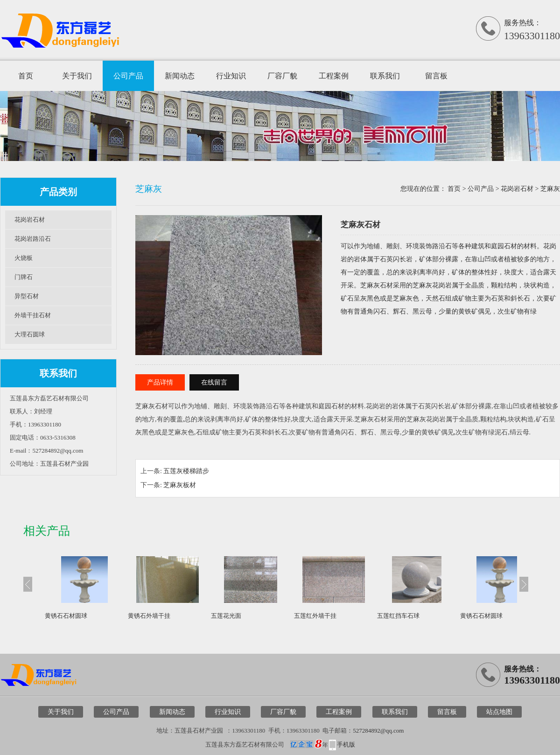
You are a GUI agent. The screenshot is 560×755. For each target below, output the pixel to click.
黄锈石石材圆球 (66, 616)
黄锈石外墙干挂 (149, 616)
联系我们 (385, 76)
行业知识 (231, 76)
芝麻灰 (550, 189)
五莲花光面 (226, 616)
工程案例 (334, 76)
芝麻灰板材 (180, 485)
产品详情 (160, 382)
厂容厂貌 (282, 76)
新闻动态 (180, 76)
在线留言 (214, 382)
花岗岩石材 (30, 220)
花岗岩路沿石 (33, 239)
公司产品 (128, 76)
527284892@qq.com (378, 731)
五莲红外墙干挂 (315, 616)
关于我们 (77, 76)
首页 (26, 76)
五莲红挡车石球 (398, 616)
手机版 (346, 745)
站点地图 (499, 712)
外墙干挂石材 (33, 315)
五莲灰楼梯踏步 (186, 471)
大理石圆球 (30, 334)
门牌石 (24, 277)
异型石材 (27, 296)
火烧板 (24, 258)
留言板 (436, 76)
